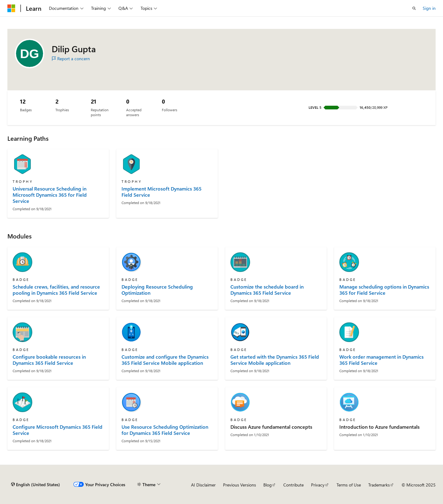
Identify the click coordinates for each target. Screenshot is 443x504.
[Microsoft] (11, 8)
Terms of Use (349, 485)
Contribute (293, 485)
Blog (267, 485)
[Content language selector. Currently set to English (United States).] (36, 485)
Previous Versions (239, 485)
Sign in (429, 8)
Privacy (318, 485)
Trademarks (379, 485)
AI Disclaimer (203, 485)
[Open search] (414, 8)
